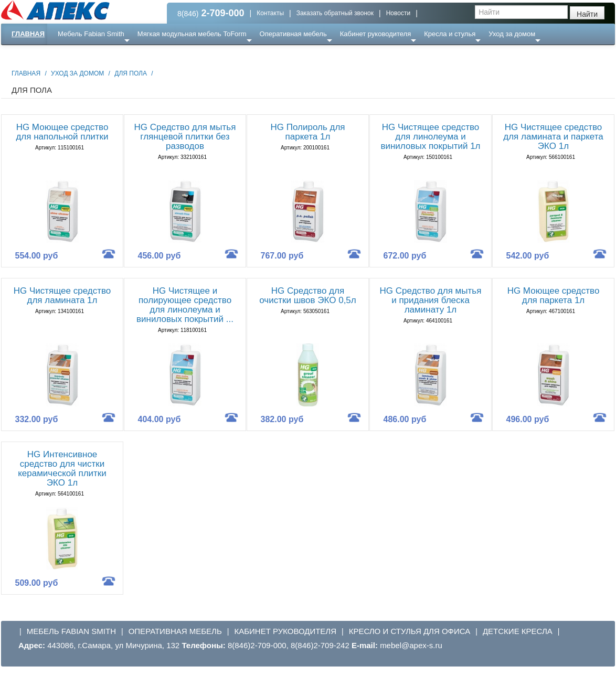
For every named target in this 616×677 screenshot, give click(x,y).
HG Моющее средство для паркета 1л (554, 295)
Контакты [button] (270, 13)
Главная (28, 34)
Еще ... (75, 55)
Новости (398, 13)
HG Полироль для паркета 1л (307, 132)
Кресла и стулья (450, 34)
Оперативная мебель (293, 34)
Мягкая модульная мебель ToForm (192, 34)
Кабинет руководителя (375, 34)
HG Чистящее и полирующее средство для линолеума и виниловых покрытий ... (185, 305)
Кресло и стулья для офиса (410, 631)
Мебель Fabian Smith (91, 34)
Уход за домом (512, 34)
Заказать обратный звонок (335, 13)
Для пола (131, 73)
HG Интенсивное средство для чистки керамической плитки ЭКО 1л (62, 469)
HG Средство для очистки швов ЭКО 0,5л (308, 295)
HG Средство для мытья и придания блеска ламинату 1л (431, 300)
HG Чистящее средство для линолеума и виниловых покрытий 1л (430, 137)
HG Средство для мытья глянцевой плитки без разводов (185, 137)
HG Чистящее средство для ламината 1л (62, 295)
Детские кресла (518, 631)
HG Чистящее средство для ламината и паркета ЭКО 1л (553, 137)
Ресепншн (115, 55)
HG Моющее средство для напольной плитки (62, 132)
